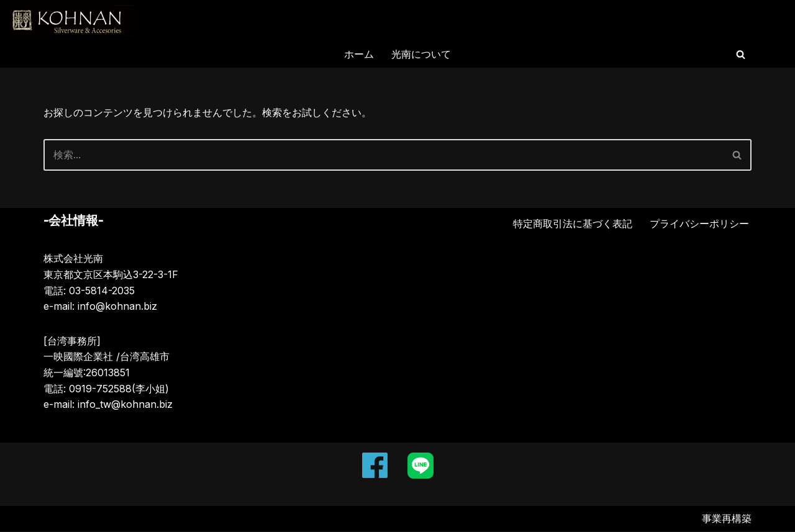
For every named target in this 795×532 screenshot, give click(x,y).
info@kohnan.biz (117, 307)
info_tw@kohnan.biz (125, 405)
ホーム (359, 54)
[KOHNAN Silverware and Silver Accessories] (71, 20)
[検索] (741, 54)
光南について (421, 54)
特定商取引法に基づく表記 (573, 224)
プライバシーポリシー (699, 224)
